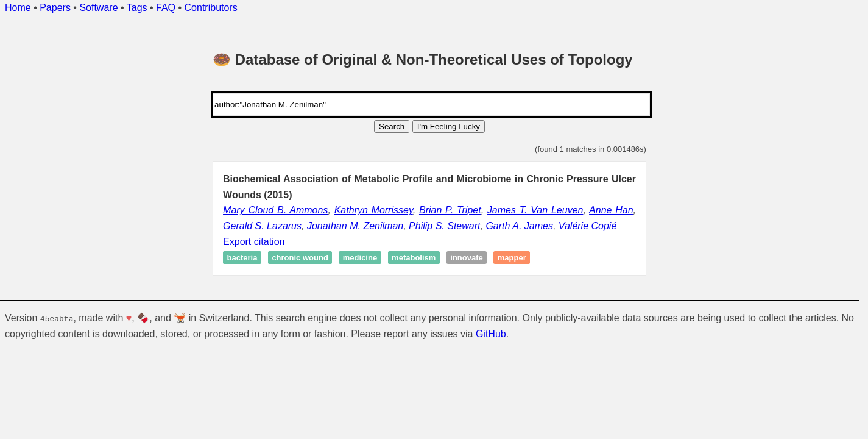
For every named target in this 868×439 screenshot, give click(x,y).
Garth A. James (519, 226)
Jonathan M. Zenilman (355, 226)
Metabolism (414, 258)
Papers (55, 8)
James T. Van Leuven (535, 210)
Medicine (360, 258)
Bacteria (242, 258)
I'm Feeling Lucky (449, 127)
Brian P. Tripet (450, 210)
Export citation (254, 242)
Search (392, 127)
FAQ (166, 8)
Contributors (211, 8)
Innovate (466, 258)
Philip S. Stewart (444, 226)
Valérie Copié (587, 226)
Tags (137, 8)
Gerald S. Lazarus (262, 226)
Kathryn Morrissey (374, 210)
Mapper (512, 258)
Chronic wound (300, 258)
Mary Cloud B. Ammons (275, 210)
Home (18, 8)
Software (98, 8)
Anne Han (611, 210)
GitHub (491, 333)
